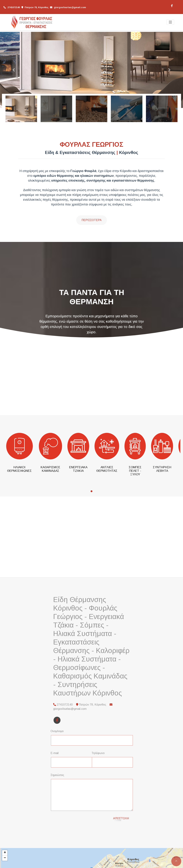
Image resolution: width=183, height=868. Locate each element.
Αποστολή (121, 818)
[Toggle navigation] (170, 22)
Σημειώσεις (57, 775)
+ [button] (5, 853)
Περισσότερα (92, 220)
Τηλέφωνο (98, 753)
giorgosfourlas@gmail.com (70, 7)
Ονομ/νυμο (57, 731)
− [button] (5, 858)
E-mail (55, 753)
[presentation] (81, 821)
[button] (14, 70)
